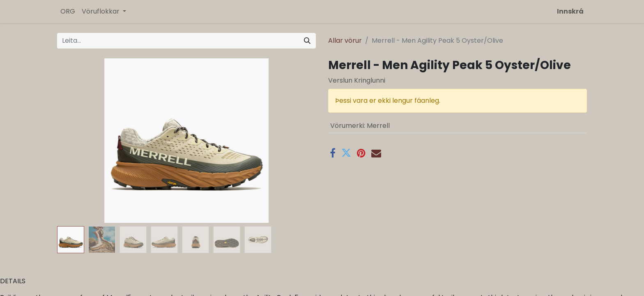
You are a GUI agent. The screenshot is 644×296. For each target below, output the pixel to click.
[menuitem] (68, 12)
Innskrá (570, 11)
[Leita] (307, 41)
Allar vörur (345, 40)
